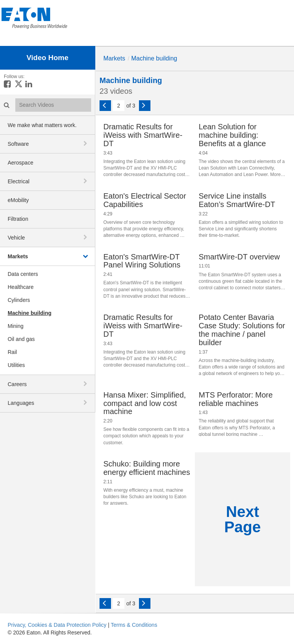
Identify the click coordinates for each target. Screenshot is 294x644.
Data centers (23, 274)
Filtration (18, 219)
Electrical (19, 181)
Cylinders (19, 300)
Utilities (16, 365)
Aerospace (20, 163)
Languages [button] (21, 403)
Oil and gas (21, 339)
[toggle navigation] (86, 143)
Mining (16, 326)
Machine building (29, 313)
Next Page (243, 519)
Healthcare (21, 287)
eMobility (18, 200)
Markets (18, 256)
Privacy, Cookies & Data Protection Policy (57, 625)
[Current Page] (119, 106)
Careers (17, 384)
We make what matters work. (42, 125)
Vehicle (16, 238)
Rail (12, 352)
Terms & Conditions (134, 625)
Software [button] (18, 144)
